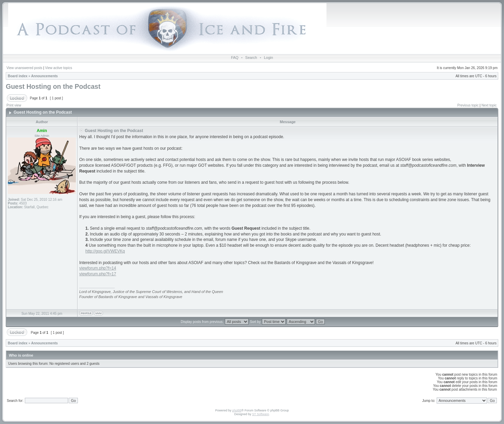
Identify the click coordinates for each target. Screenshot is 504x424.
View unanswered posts (24, 68)
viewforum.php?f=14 (98, 268)
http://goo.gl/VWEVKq (105, 251)
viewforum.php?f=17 (98, 274)
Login (268, 58)
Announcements (45, 76)
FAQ (235, 58)
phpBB (237, 410)
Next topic (489, 105)
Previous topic (468, 105)
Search (251, 58)
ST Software (260, 414)
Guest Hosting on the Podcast (53, 86)
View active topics (59, 68)
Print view (14, 105)
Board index (18, 76)
